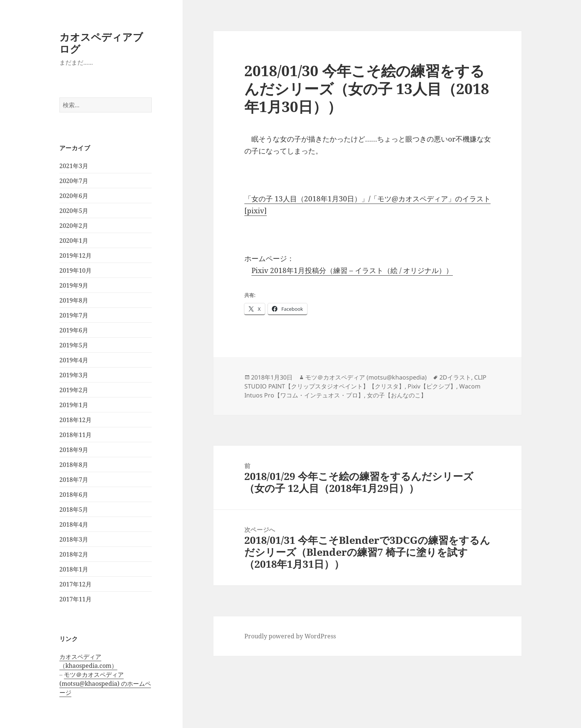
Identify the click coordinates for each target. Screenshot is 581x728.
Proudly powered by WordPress (290, 636)
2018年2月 (74, 554)
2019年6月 (74, 330)
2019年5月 (74, 345)
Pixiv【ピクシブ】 (432, 386)
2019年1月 (74, 405)
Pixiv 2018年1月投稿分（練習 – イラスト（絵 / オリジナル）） (352, 270)
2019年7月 (74, 315)
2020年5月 (74, 211)
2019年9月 (74, 285)
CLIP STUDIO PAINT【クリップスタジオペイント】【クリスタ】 (365, 382)
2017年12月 (75, 584)
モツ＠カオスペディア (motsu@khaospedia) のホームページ (105, 684)
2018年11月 (75, 435)
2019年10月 (75, 270)
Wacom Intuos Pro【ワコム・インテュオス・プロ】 (362, 391)
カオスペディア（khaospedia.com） (88, 661)
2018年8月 (74, 465)
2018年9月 (74, 450)
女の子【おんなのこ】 (397, 395)
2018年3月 (74, 539)
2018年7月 (74, 480)
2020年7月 (74, 181)
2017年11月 (75, 599)
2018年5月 (74, 509)
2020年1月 (74, 241)
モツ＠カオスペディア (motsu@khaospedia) (366, 377)
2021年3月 (74, 166)
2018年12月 (75, 420)
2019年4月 (74, 360)
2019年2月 (74, 390)
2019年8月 (74, 300)
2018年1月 (74, 569)
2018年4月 (74, 524)
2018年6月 (74, 495)
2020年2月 (74, 226)
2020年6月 (74, 196)
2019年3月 (74, 375)
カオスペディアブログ (101, 43)
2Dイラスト (455, 377)
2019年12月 (75, 255)
